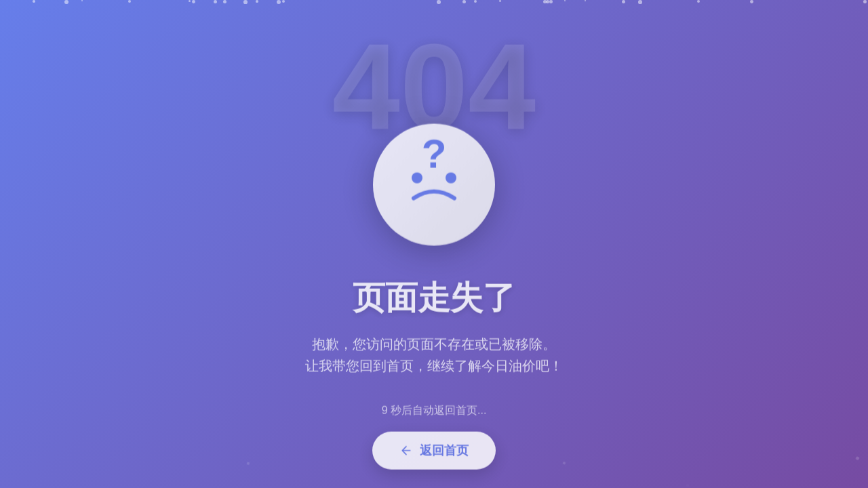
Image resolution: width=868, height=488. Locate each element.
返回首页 (434, 454)
